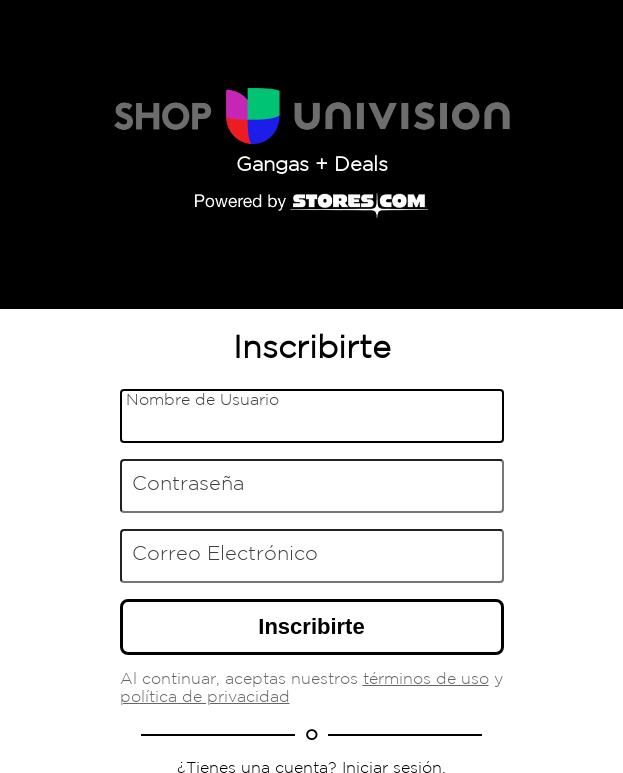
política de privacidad (205, 697)
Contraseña (188, 483)
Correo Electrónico (225, 553)
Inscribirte (311, 626)
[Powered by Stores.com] (312, 207)
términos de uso (426, 679)
